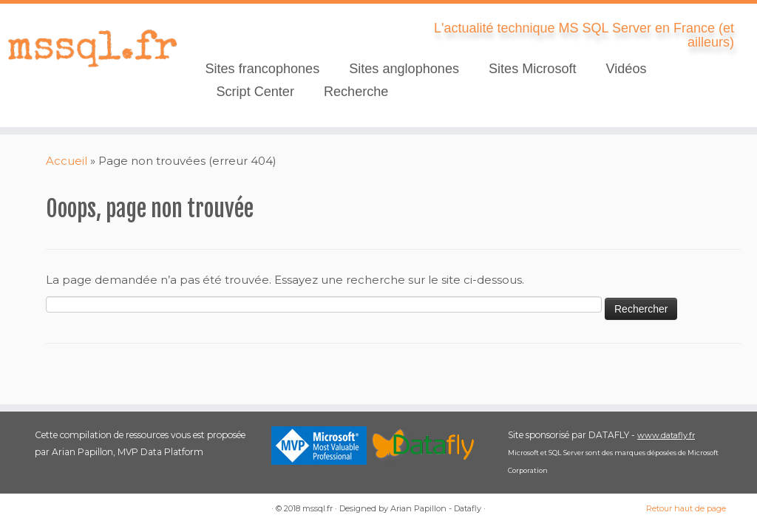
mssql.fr (318, 508)
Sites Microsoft (533, 69)
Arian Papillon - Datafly (436, 508)
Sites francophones (262, 69)
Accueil (67, 161)
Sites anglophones (404, 69)
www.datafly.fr (666, 435)
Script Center (255, 92)
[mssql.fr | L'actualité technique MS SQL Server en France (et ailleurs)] (89, 48)
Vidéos (627, 69)
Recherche (356, 92)
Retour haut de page (686, 508)
